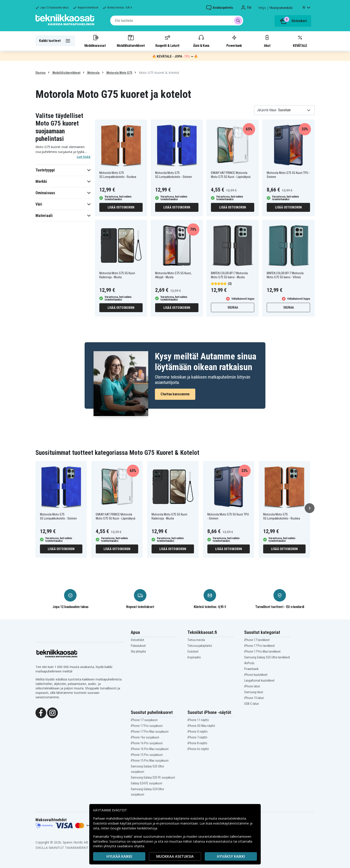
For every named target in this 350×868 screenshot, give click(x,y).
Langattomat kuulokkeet (259, 680)
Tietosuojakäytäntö (200, 646)
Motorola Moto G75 (119, 73)
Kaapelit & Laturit (167, 41)
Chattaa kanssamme (175, 394)
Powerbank (234, 41)
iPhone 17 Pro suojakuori (147, 726)
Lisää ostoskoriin (121, 207)
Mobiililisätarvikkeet (131, 41)
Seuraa (233, 307)
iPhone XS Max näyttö (201, 726)
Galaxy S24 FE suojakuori (147, 783)
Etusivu (41, 73)
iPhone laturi (252, 686)
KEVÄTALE (300, 41)
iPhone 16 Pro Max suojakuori (150, 749)
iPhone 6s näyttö (198, 749)
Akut (267, 41)
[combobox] (177, 21)
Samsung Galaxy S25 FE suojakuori (153, 777)
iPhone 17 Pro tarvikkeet (259, 646)
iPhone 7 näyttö (197, 737)
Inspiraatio (194, 657)
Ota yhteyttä (138, 652)
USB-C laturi (252, 704)
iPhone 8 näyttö (197, 743)
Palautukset (138, 646)
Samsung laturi (254, 692)
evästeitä (198, 818)
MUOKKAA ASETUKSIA (175, 856)
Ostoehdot (137, 640)
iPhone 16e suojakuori (145, 737)
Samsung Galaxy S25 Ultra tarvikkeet (267, 657)
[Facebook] (41, 712)
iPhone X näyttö (198, 732)
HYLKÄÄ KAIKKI (119, 856)
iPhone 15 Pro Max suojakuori (150, 761)
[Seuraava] (310, 508)
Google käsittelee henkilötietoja (134, 828)
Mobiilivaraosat (95, 41)
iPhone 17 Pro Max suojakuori (150, 732)
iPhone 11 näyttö (198, 720)
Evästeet (193, 652)
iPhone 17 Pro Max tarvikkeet (262, 652)
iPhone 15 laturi (254, 698)
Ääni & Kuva (201, 41)
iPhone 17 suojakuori (144, 720)
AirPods (249, 663)
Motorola (93, 73)
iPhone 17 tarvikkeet (257, 640)
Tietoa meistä (196, 640)
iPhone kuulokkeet (256, 675)
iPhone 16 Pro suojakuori (147, 743)
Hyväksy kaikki (231, 856)
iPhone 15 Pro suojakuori (147, 755)
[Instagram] (52, 712)
